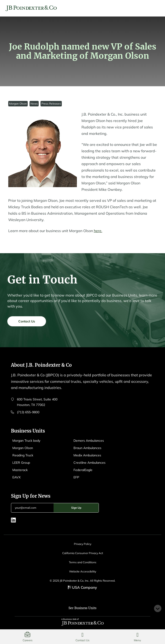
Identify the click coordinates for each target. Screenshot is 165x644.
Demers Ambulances (89, 441)
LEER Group (21, 463)
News (34, 104)
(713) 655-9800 (28, 412)
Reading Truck (23, 455)
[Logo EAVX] (31, 8)
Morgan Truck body (26, 441)
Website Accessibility (83, 571)
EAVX (16, 477)
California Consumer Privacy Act (83, 553)
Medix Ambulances (87, 455)
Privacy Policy (83, 544)
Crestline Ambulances (89, 463)
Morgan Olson (18, 104)
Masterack (20, 470)
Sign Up (76, 508)
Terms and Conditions (83, 562)
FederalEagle (83, 470)
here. (98, 231)
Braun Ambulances (87, 448)
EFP (76, 477)
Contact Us (27, 322)
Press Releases (51, 104)
